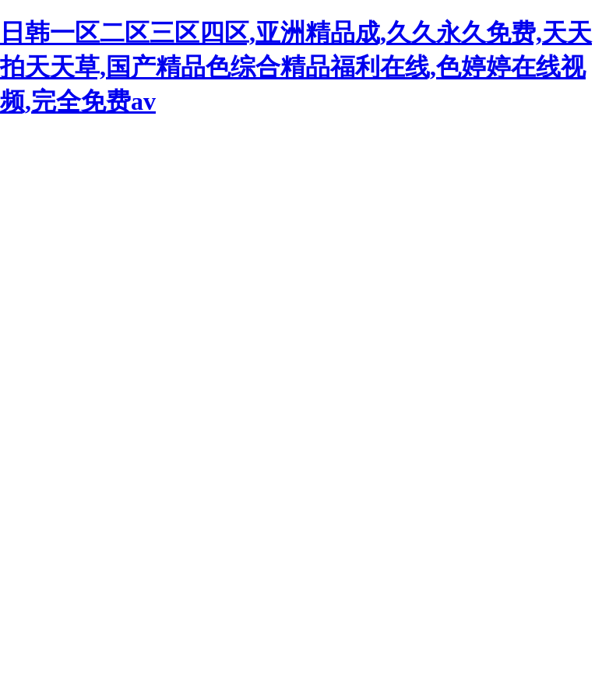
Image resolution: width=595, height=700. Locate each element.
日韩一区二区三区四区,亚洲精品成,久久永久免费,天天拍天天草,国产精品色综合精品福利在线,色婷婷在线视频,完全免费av (296, 67)
